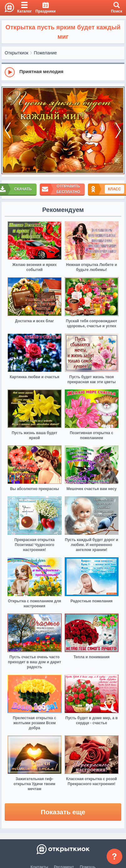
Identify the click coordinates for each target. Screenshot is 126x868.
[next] (118, 130)
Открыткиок (17, 53)
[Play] (10, 72)
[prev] (8, 130)
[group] (63, 72)
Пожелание (45, 53)
